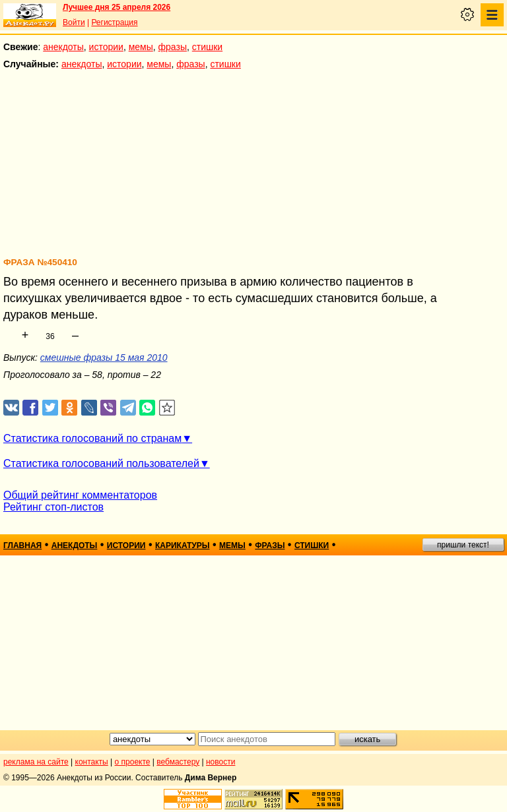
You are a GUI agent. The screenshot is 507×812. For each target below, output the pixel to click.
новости (220, 762)
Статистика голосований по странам (92, 438)
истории (106, 47)
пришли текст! (463, 545)
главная (22, 546)
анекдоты (63, 47)
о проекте (133, 762)
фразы (173, 47)
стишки (207, 47)
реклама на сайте (36, 762)
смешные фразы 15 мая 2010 (104, 358)
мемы (141, 47)
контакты (92, 762)
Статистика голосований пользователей (101, 463)
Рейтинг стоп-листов (53, 507)
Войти (74, 22)
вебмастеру (178, 762)
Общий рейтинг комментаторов (80, 495)
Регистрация (114, 22)
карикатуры (183, 546)
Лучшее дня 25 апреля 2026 (117, 7)
